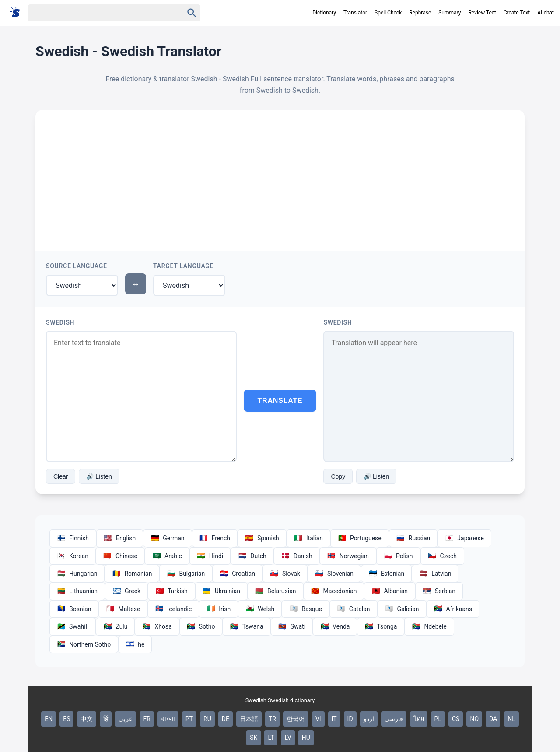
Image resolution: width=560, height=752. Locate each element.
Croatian (237, 574)
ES (66, 719)
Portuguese (360, 538)
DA (493, 719)
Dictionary (324, 13)
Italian (308, 538)
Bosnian (74, 609)
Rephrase (420, 13)
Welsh (260, 609)
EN (49, 719)
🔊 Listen (99, 476)
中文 (87, 719)
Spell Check (388, 13)
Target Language (183, 266)
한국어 (296, 719)
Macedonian (334, 591)
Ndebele (429, 626)
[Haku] (98, 13)
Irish (219, 609)
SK (254, 738)
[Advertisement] (280, 175)
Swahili (73, 626)
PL (438, 719)
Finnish (73, 538)
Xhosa (157, 626)
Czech (442, 556)
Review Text (482, 13)
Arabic (167, 556)
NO (474, 719)
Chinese (120, 556)
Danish (297, 556)
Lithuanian (77, 591)
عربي (126, 719)
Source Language (77, 266)
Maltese (123, 609)
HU (306, 738)
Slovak (285, 574)
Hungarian (77, 574)
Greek (126, 591)
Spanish (262, 538)
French (215, 538)
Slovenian (334, 574)
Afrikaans (453, 609)
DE (226, 719)
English (120, 538)
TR (272, 719)
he (135, 644)
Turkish (171, 591)
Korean (73, 556)
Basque (306, 609)
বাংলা (168, 719)
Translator (355, 13)
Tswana (246, 626)
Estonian (386, 574)
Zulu (115, 626)
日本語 (249, 719)
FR (147, 719)
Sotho (201, 626)
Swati (292, 626)
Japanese (464, 538)
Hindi (210, 556)
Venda (335, 626)
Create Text (517, 13)
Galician (402, 609)
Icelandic (173, 609)
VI (318, 719)
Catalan (353, 609)
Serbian (439, 591)
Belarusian (276, 591)
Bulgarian (186, 574)
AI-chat (546, 13)
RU (207, 719)
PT (189, 719)
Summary (450, 13)
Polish (398, 556)
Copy (338, 476)
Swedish (60, 322)
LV (288, 738)
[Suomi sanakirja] (18, 12)
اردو (369, 719)
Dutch (252, 556)
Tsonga (381, 626)
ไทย (419, 719)
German (167, 538)
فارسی (394, 719)
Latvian (435, 574)
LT (271, 738)
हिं (106, 719)
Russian (413, 538)
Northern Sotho (84, 644)
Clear (61, 476)
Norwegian (348, 556)
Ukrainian (221, 591)
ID (350, 719)
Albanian (390, 591)
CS (456, 719)
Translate (280, 400)
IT (334, 719)
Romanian (132, 574)
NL (511, 719)
